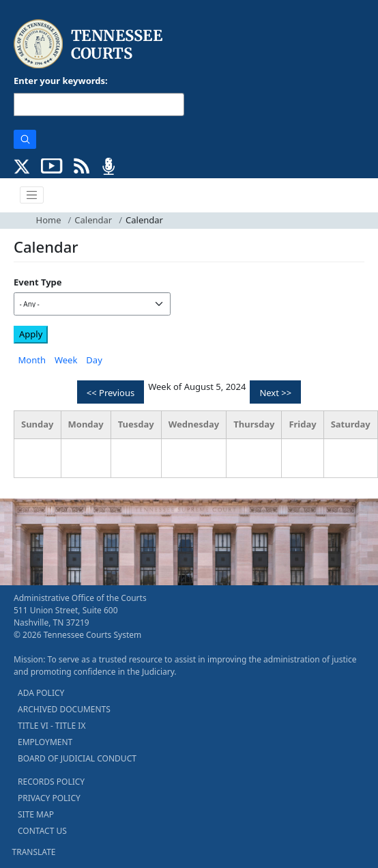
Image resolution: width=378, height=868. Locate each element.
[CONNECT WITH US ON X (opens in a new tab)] (22, 165)
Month (32, 360)
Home (49, 220)
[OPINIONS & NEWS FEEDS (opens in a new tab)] (82, 165)
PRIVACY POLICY (49, 798)
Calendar (93, 220)
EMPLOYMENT (45, 742)
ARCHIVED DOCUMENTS (64, 709)
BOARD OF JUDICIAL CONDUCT (77, 758)
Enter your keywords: (61, 81)
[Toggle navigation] (32, 195)
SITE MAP (36, 814)
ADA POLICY (41, 693)
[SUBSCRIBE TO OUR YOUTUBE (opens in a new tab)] (52, 165)
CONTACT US (42, 831)
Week (66, 360)
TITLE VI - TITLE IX (52, 726)
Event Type (38, 282)
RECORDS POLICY (51, 782)
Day (94, 360)
